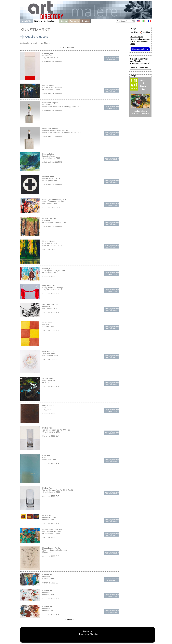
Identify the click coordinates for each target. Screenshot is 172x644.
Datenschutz (89, 631)
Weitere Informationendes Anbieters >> (112, 59)
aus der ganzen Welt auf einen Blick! (140, 40)
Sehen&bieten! (143, 85)
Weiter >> (71, 48)
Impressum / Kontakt (89, 634)
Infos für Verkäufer (139, 68)
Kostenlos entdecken (140, 49)
